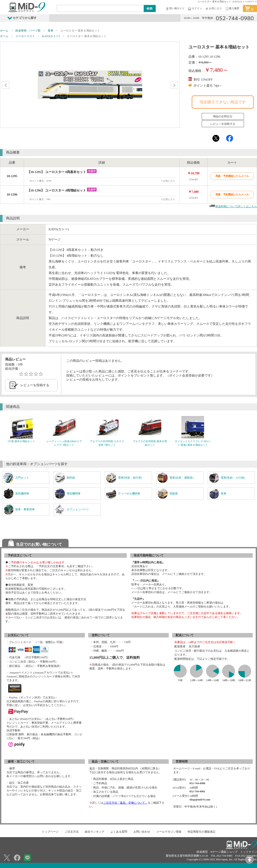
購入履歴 (232, 9)
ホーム (4, 31)
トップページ (50, 832)
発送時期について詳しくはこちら (236, 206)
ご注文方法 (72, 832)
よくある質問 (119, 832)
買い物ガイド (175, 9)
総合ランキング (95, 832)
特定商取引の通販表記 (202, 832)
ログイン (195, 9)
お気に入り (213, 9)
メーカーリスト (25, 36)
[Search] (100, 8)
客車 (51, 31)
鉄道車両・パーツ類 (28, 31)
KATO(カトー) (51, 36)
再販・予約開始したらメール (232, 176)
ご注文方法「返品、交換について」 (126, 803)
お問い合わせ (142, 832)
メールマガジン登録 (169, 832)
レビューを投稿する (35, 385)
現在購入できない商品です (223, 102)
